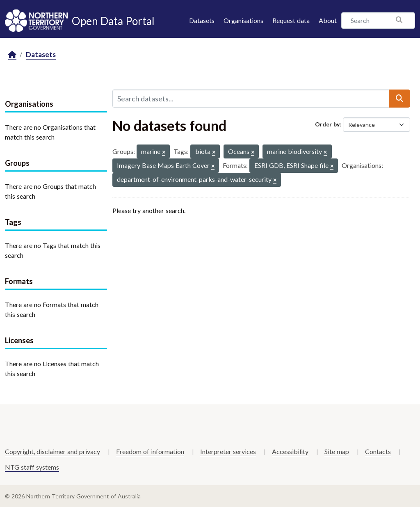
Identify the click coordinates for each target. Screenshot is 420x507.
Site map (337, 451)
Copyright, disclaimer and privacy (52, 451)
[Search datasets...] (251, 99)
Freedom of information (150, 451)
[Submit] (399, 99)
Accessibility (290, 451)
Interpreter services (228, 451)
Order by (327, 124)
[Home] (12, 55)
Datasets (202, 20)
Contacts (378, 451)
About (328, 20)
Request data (291, 20)
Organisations (243, 20)
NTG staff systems (32, 467)
